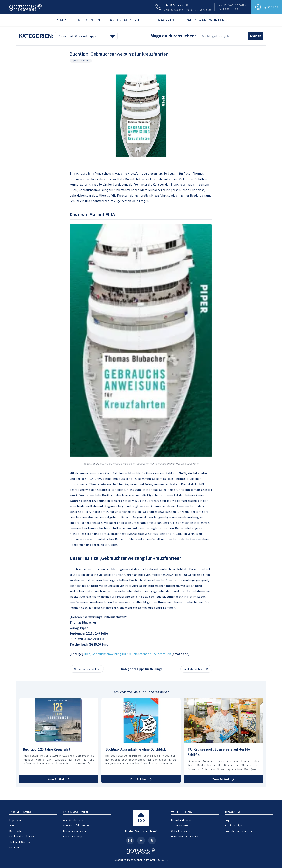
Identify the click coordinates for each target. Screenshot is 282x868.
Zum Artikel (59, 779)
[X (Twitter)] (152, 841)
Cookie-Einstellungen (22, 836)
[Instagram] (130, 841)
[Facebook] (141, 841)
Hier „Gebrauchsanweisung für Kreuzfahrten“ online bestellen (127, 654)
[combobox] (86, 36)
